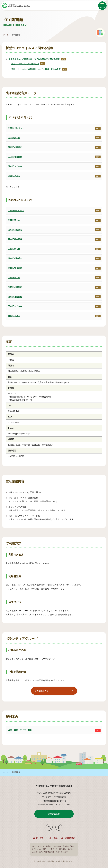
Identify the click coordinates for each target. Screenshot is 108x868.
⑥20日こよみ (13, 175)
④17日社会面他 (14, 238)
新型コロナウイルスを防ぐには (28, 64)
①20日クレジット (15, 127)
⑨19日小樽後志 (14, 286)
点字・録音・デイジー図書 (19, 729)
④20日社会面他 (14, 155)
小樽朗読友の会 (40, 689)
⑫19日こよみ (13, 314)
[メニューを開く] (102, 6)
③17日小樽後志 (14, 228)
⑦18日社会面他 (14, 267)
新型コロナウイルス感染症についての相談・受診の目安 (39, 69)
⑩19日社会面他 (14, 295)
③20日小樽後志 (14, 146)
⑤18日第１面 (13, 247)
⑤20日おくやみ (14, 165)
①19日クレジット (15, 209)
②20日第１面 (13, 136)
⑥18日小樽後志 (14, 257)
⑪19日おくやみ (14, 305)
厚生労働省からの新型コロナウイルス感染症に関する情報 (37, 59)
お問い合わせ (54, 814)
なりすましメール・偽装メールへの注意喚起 (55, 838)
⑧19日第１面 (13, 276)
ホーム (6, 35)
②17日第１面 (13, 219)
